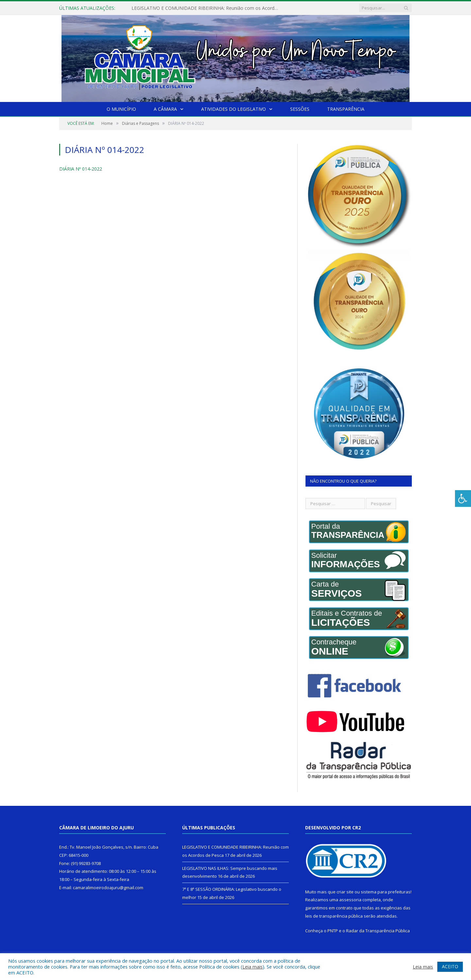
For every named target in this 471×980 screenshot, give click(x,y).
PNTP (333, 931)
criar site (345, 892)
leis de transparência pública (334, 916)
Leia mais (253, 967)
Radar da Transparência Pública (378, 931)
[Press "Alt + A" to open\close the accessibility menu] (463, 498)
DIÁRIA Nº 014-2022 (81, 169)
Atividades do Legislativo (234, 109)
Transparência (346, 109)
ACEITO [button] (450, 966)
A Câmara (165, 109)
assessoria (350, 900)
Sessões (300, 109)
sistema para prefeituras (386, 892)
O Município (121, 109)
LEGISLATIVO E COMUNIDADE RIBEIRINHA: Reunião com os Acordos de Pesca (207, 8)
